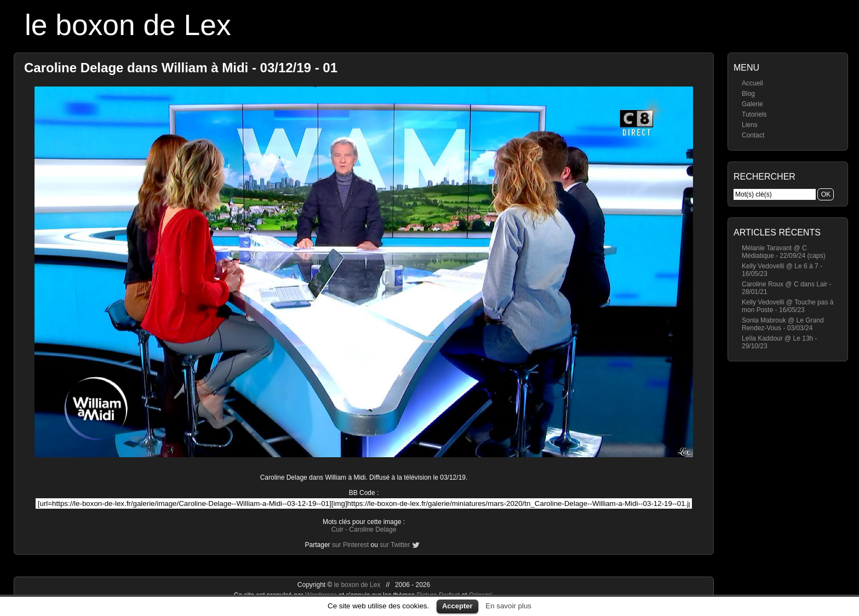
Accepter (457, 606)
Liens (750, 125)
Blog (748, 94)
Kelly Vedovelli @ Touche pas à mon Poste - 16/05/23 (788, 306)
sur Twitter (395, 545)
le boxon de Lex (128, 25)
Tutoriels (754, 114)
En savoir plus (508, 606)
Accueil (752, 83)
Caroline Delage (373, 529)
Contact (753, 135)
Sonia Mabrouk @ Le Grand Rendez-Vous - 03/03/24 (783, 324)
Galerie (752, 104)
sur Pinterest (350, 545)
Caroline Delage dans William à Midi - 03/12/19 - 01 (181, 68)
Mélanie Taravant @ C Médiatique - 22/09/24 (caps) (784, 252)
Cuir (337, 529)
